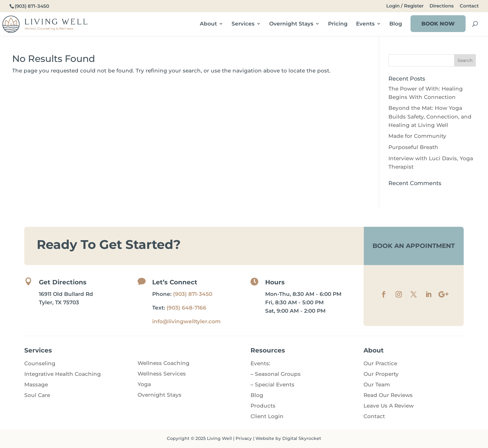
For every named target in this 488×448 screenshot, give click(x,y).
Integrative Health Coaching (63, 374)
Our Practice (380, 363)
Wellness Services (162, 374)
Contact (469, 6)
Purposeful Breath (413, 147)
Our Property (381, 374)
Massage (36, 385)
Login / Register (405, 6)
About (208, 24)
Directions (442, 6)
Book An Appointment (414, 246)
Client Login (267, 416)
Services (243, 24)
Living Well (219, 438)
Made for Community (417, 136)
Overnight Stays (291, 24)
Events (365, 24)
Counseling (40, 363)
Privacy (244, 438)
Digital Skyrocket (302, 438)
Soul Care (37, 395)
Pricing (338, 24)
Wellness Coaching (164, 363)
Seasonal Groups (278, 374)
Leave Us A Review (389, 406)
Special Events (275, 385)
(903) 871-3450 (193, 294)
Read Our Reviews (388, 395)
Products (263, 406)
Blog (396, 24)
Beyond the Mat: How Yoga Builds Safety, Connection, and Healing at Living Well (430, 116)
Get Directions (63, 282)
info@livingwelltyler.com (186, 321)
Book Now (438, 24)
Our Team (377, 385)
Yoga (144, 384)
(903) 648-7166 (186, 308)
